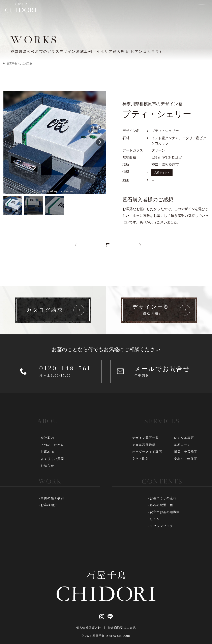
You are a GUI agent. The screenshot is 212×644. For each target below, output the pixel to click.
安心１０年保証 (186, 459)
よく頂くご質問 (52, 459)
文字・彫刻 (141, 459)
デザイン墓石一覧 (146, 438)
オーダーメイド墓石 (147, 452)
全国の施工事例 (52, 498)
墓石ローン (182, 445)
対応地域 (47, 452)
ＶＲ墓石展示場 (144, 445)
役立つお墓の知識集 (165, 512)
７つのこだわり (52, 445)
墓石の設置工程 (161, 505)
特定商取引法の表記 (122, 628)
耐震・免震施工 (186, 452)
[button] (100, 142)
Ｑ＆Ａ (155, 519)
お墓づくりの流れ (163, 498)
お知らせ (47, 466)
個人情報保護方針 (89, 628)
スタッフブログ (161, 526)
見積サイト (161, 173)
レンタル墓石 (184, 438)
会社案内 (47, 438)
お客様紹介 (49, 505)
